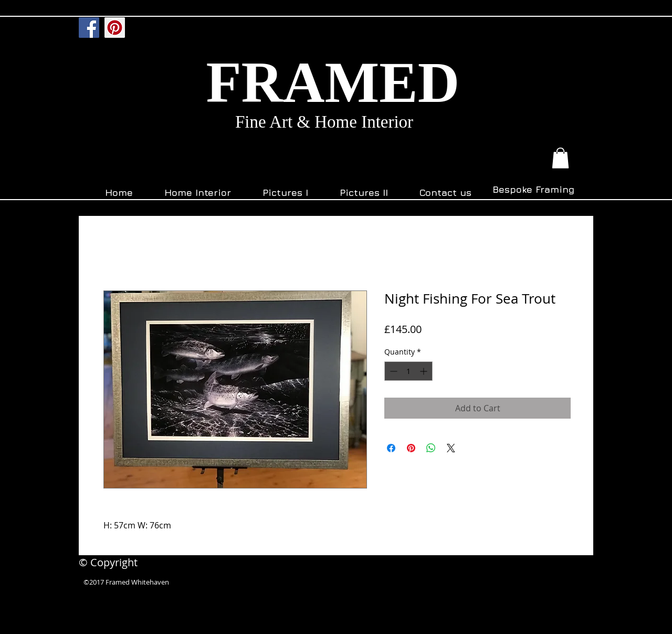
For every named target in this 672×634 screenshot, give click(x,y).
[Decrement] (392, 371)
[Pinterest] (115, 28)
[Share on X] (451, 448)
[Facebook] (89, 28)
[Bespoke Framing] (533, 190)
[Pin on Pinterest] (411, 448)
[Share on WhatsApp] (431, 448)
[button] (560, 158)
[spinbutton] (408, 371)
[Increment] (424, 371)
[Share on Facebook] (391, 448)
